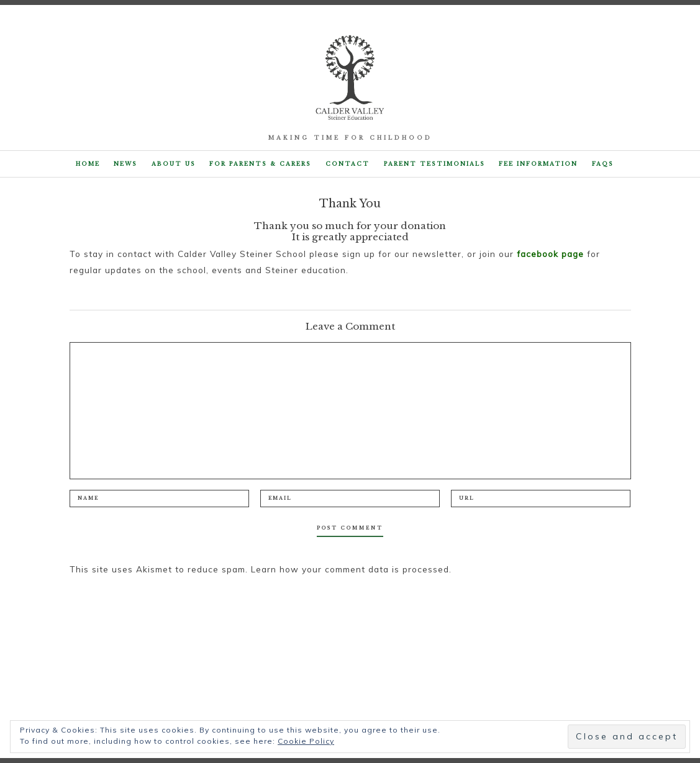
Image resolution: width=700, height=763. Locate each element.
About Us (174, 164)
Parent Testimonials (434, 164)
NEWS (125, 164)
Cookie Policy (306, 741)
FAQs (603, 164)
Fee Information (538, 164)
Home (88, 164)
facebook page (550, 254)
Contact (348, 164)
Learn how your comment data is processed (350, 569)
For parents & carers (260, 164)
